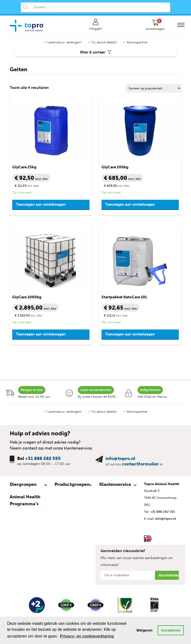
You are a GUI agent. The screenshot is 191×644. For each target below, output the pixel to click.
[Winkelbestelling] (153, 88)
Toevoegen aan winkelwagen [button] (41, 204)
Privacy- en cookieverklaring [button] (87, 636)
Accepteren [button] (171, 630)
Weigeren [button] (145, 630)
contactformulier (140, 464)
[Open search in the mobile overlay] (95, 7)
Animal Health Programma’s (25, 500)
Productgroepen (72, 484)
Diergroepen (23, 484)
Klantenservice (115, 484)
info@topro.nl (120, 458)
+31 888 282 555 (43, 458)
